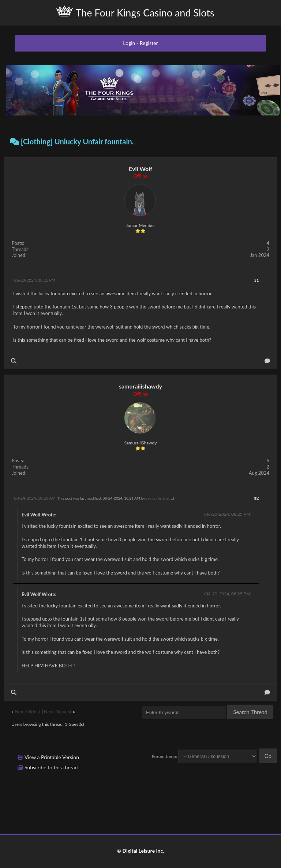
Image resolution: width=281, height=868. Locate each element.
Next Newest (58, 712)
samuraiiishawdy (140, 386)
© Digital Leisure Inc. (140, 851)
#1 (257, 280)
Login (129, 43)
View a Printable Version (52, 757)
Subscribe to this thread (51, 767)
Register (149, 43)
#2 (257, 498)
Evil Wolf (140, 169)
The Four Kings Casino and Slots (135, 12)
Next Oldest (27, 712)
